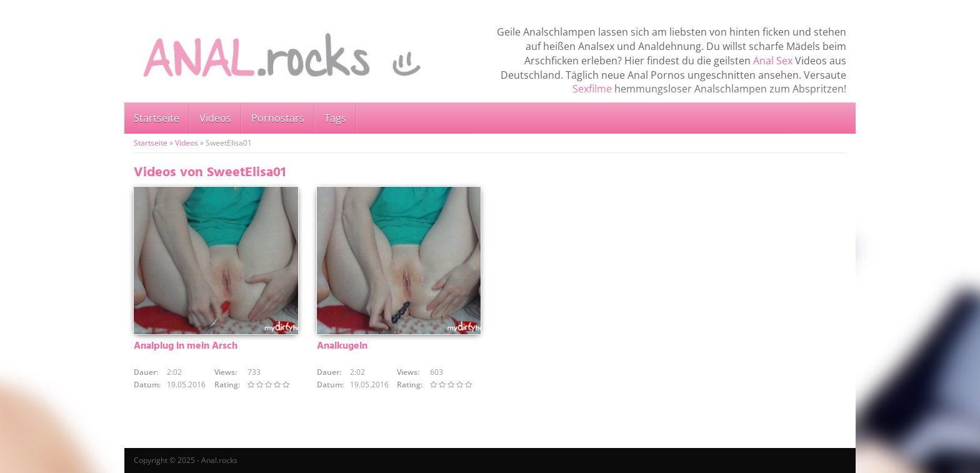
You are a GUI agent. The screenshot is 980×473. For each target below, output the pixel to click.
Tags (335, 118)
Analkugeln (342, 346)
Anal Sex (773, 61)
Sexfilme (592, 89)
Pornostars (278, 118)
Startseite (157, 118)
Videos (215, 118)
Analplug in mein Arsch (186, 346)
